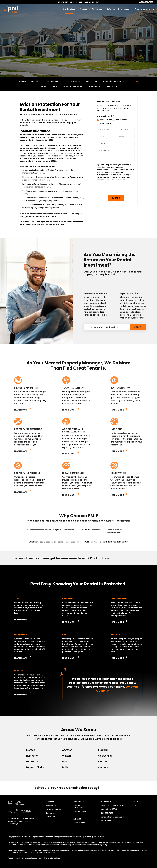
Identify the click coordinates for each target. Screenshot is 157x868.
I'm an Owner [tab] (106, 120)
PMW (80, 837)
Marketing (36, 81)
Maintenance (92, 81)
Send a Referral (80, 823)
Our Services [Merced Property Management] (69, 9)
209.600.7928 (147, 2)
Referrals (111, 9)
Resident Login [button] (80, 811)
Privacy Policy (99, 837)
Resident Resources (78, 806)
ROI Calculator (95, 86)
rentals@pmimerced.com (113, 817)
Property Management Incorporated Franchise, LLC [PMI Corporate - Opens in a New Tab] (21, 821)
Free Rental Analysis (145, 9)
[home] (11, 9)
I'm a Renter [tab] (122, 120)
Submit (98, 53)
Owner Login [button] (51, 817)
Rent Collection (73, 81)
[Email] (106, 136)
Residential (51, 805)
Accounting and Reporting (114, 81)
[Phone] (126, 136)
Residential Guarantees (73, 86)
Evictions (136, 81)
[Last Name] (126, 129)
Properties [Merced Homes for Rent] (85, 9)
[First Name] (106, 129)
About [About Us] (127, 9)
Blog (120, 9)
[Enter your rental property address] (70, 53)
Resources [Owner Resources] (97, 9)
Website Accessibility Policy (96, 845)
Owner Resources (53, 809)
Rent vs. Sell (112, 86)
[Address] (116, 144)
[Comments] (116, 155)
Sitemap (88, 837)
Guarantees (51, 813)
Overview (22, 81)
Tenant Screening (53, 81)
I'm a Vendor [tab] (106, 123)
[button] (135, 806)
